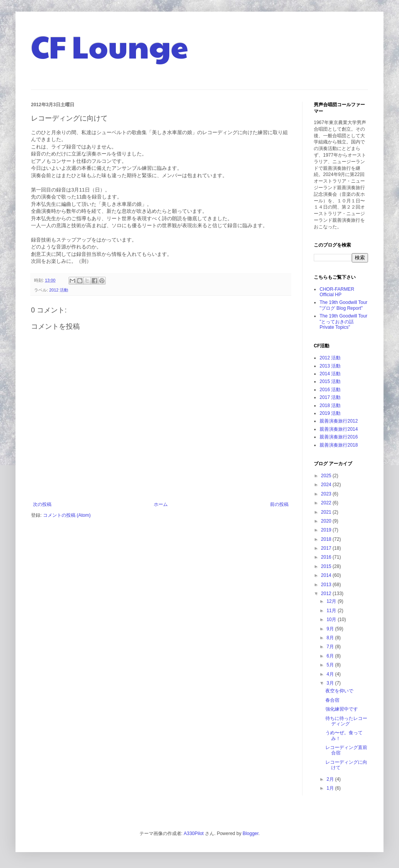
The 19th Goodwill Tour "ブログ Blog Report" (343, 305)
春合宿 (332, 700)
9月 (331, 629)
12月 (332, 601)
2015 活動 (330, 381)
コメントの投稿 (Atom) (67, 515)
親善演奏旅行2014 (339, 429)
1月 (331, 788)
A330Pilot (193, 833)
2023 (327, 494)
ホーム (161, 504)
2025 (327, 476)
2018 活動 (330, 406)
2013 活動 (330, 366)
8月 (331, 638)
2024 (327, 485)
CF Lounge (110, 46)
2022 (327, 503)
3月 (331, 683)
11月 (332, 611)
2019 (327, 530)
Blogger (250, 833)
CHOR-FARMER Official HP (337, 292)
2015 (327, 566)
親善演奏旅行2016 (339, 437)
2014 (327, 575)
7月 (331, 647)
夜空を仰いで (339, 691)
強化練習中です (342, 709)
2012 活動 (59, 290)
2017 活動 (330, 397)
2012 (327, 594)
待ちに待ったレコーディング (346, 721)
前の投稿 (279, 504)
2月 (331, 779)
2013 (327, 585)
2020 (327, 521)
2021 (327, 512)
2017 (327, 548)
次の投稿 (42, 504)
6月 (331, 656)
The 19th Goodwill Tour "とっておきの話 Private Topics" (343, 322)
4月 (331, 674)
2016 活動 (330, 390)
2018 (327, 539)
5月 (331, 665)
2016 (327, 557)
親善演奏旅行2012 (339, 421)
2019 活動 (330, 413)
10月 (332, 620)
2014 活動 (330, 374)
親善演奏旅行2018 (339, 445)
